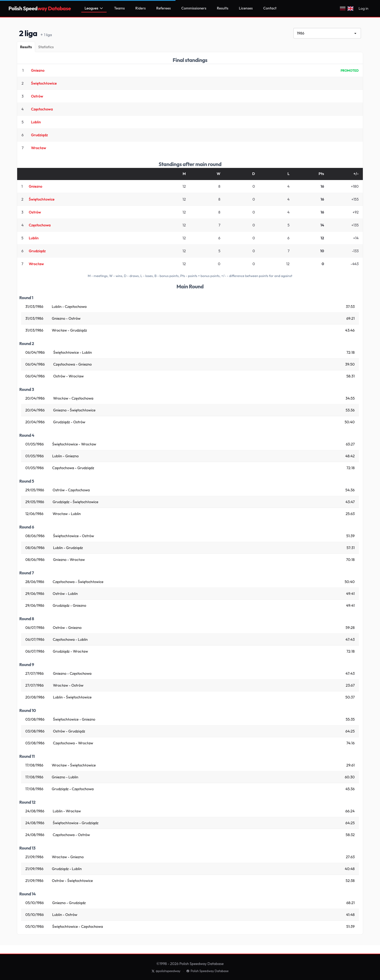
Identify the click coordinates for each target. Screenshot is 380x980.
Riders (141, 8)
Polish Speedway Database (207, 971)
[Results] (26, 47)
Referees (163, 8)
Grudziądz (39, 135)
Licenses (246, 8)
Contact (270, 8)
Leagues (94, 8)
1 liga (46, 35)
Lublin (36, 122)
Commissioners (194, 8)
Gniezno (38, 70)
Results (223, 8)
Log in (364, 8)
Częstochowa (42, 109)
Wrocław (38, 148)
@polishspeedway (166, 971)
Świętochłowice (44, 83)
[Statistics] (46, 47)
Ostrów (37, 96)
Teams (119, 8)
